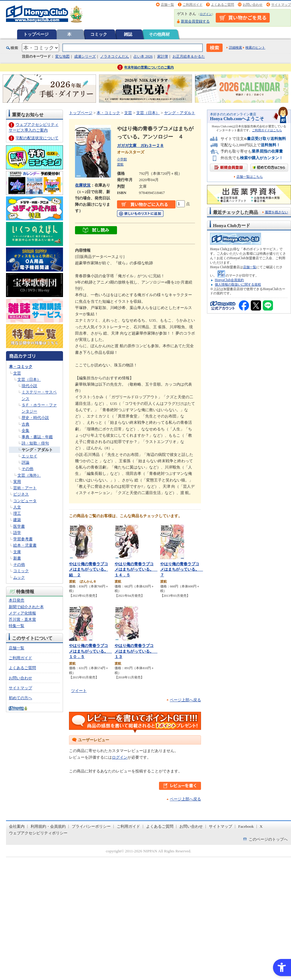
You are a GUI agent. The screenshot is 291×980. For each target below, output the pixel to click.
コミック (99, 34)
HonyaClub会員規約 (229, 280)
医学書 (19, 526)
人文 (17, 507)
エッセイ (29, 456)
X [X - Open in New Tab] (261, 826)
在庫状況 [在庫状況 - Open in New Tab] (83, 185)
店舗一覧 (167, 5)
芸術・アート (25, 488)
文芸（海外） (29, 475)
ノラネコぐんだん (115, 56)
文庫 (17, 552)
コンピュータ (25, 501)
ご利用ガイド (193, 5)
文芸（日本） (29, 379)
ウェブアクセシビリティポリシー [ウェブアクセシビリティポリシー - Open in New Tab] (38, 833)
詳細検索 (235, 47)
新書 (17, 558)
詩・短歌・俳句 (35, 443)
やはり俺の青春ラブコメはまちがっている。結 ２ (88, 569)
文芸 (17, 373)
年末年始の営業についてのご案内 (149, 67)
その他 (27, 469)
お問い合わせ (253, 5)
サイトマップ (281, 5)
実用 (17, 482)
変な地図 (62, 56)
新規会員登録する (195, 21)
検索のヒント (255, 47)
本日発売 (16, 600)
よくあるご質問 (222, 5)
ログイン (206, 14)
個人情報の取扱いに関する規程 (238, 284)
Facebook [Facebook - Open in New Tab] (246, 826)
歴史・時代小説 (35, 418)
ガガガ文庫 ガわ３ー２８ (140, 146)
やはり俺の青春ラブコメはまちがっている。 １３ (136, 651)
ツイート (79, 691)
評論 (25, 462)
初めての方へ (20, 698)
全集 (25, 431)
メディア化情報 (22, 613)
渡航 (120, 164)
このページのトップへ (268, 839)
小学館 (122, 159)
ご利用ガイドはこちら (267, 130)
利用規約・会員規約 (48, 826)
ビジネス (21, 494)
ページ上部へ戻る (185, 700)
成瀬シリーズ (85, 56)
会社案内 (17, 826)
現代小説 (29, 386)
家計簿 (163, 56)
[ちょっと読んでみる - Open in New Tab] (96, 231)
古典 (25, 424)
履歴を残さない (276, 212)
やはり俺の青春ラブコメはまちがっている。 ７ (182, 569)
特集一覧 (16, 626)
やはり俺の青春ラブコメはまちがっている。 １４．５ (136, 569)
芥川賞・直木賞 (22, 619)
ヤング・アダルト (37, 450)
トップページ (36, 34)
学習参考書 (23, 539)
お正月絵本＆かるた (189, 56)
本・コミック (21, 367)
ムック (19, 577)
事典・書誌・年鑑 (37, 437)
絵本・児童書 (25, 545)
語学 (17, 533)
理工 (17, 513)
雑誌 (128, 34)
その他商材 (159, 34)
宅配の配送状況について (37, 138)
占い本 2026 (143, 56)
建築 (17, 520)
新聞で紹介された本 (26, 607)
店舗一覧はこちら (250, 177)
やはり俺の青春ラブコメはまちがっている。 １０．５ (90, 651)
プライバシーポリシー (91, 826)
